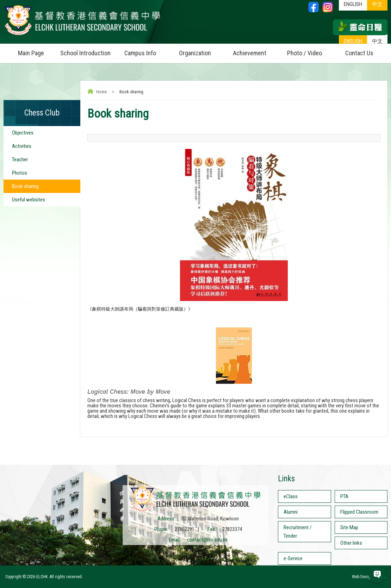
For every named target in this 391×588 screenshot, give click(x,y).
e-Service (293, 558)
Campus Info (146, 50)
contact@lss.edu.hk (207, 540)
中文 (377, 41)
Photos (20, 173)
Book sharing (25, 186)
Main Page (31, 53)
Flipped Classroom (359, 512)
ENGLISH (353, 41)
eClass (291, 496)
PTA (344, 496)
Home (101, 92)
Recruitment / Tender (298, 532)
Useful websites (29, 200)
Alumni (291, 512)
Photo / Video (309, 50)
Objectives (23, 133)
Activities (22, 146)
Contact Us (359, 53)
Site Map (349, 527)
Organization (201, 50)
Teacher (20, 159)
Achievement (250, 53)
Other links (351, 543)
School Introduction (86, 50)
